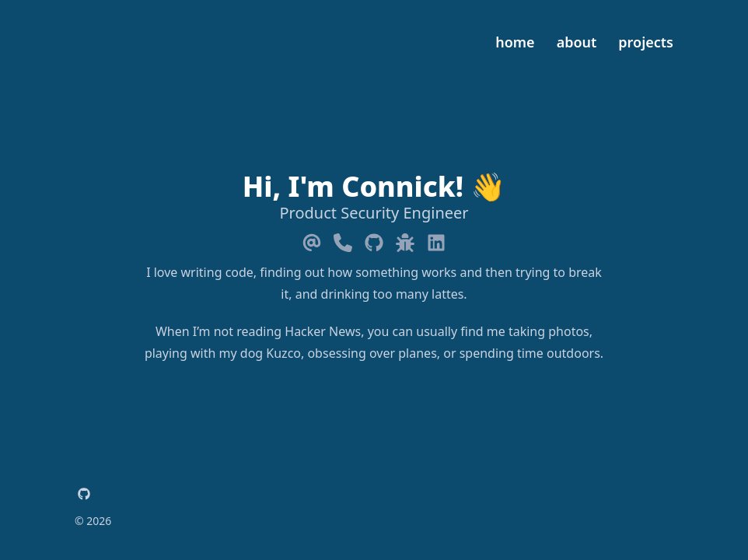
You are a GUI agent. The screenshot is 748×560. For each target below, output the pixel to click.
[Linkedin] (436, 240)
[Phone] (343, 240)
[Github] (374, 240)
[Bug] (405, 240)
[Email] (312, 240)
